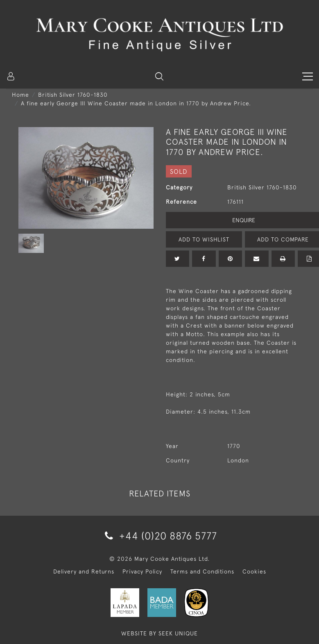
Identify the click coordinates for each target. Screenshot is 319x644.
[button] (159, 76)
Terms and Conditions (202, 571)
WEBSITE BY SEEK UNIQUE (159, 633)
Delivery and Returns (84, 571)
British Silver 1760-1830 (73, 95)
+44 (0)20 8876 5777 (159, 536)
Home (20, 95)
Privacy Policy (142, 571)
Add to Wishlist (204, 239)
